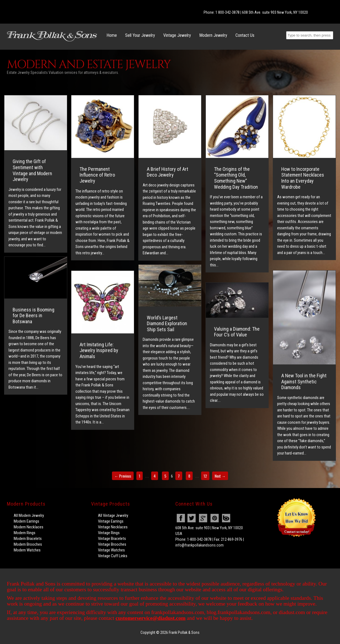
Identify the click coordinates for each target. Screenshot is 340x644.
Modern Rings (25, 533)
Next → (220, 476)
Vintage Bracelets (112, 539)
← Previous (123, 476)
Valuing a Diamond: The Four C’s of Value (237, 332)
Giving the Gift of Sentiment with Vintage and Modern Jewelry (32, 170)
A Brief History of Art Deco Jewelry (168, 172)
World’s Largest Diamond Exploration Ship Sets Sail (167, 324)
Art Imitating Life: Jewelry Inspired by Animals (99, 350)
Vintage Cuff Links (113, 556)
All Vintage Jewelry (113, 515)
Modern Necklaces (29, 527)
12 (205, 476)
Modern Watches (27, 550)
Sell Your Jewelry (140, 35)
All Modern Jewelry (29, 515)
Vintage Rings (109, 533)
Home (112, 35)
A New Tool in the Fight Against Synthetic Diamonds (304, 381)
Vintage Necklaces (113, 527)
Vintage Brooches (112, 544)
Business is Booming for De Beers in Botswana (33, 316)
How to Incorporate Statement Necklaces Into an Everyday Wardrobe (303, 178)
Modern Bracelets (28, 539)
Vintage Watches (111, 550)
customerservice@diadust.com (151, 618)
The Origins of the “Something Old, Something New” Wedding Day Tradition (236, 178)
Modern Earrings (26, 521)
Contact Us (245, 35)
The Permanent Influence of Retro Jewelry (97, 175)
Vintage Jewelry (177, 35)
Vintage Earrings (111, 521)
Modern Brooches (28, 544)
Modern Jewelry (213, 35)
